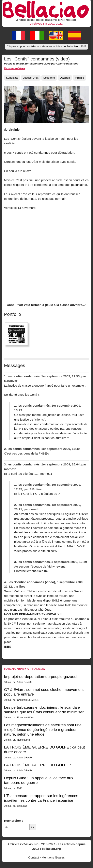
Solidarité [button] (49, 78)
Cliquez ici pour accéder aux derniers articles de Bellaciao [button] (46, 46)
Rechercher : (13, 821)
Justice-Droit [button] (31, 78)
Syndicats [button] (12, 78)
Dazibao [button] (65, 78)
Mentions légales (53, 857)
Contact (34, 857)
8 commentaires (15, 68)
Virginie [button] (79, 78)
